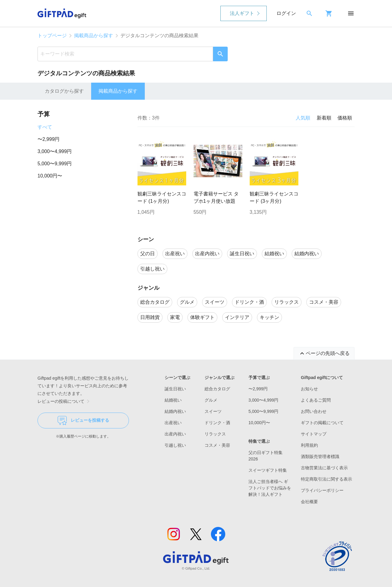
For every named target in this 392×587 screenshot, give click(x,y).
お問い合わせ (314, 411)
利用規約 (309, 445)
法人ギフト (242, 13)
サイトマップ (314, 434)
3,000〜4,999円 (55, 151)
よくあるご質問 (316, 400)
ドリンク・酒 (217, 423)
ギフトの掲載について (322, 423)
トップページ (52, 36)
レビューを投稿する (83, 421)
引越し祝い (175, 445)
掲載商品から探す (94, 36)
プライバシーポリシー (322, 490)
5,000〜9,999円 (55, 164)
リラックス (215, 434)
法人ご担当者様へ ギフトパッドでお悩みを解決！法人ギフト (270, 488)
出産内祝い (175, 434)
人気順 (303, 118)
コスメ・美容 (217, 445)
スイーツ (213, 411)
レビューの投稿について (65, 401)
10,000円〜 (50, 176)
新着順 (324, 118)
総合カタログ (217, 389)
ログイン (286, 13)
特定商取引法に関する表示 (326, 479)
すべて (45, 127)
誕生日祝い (175, 389)
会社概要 (309, 502)
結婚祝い (173, 400)
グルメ (211, 400)
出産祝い (173, 423)
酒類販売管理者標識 (320, 456)
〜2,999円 (48, 139)
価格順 (345, 118)
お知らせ (309, 389)
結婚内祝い (175, 411)
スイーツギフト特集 (268, 470)
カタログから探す (64, 91)
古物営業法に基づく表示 (324, 468)
